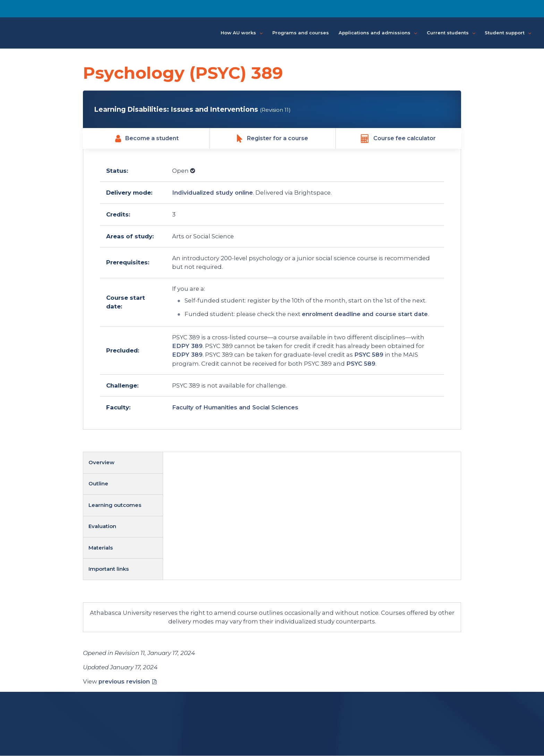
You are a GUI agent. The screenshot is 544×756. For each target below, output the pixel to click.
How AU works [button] (242, 33)
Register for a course (273, 139)
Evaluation (102, 526)
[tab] (123, 463)
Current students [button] (451, 33)
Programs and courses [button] (301, 33)
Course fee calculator (398, 139)
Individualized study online (212, 193)
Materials (101, 548)
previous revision (124, 682)
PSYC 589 (369, 355)
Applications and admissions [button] (378, 33)
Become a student (147, 139)
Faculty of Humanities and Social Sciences (235, 407)
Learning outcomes (115, 505)
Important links (109, 569)
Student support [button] (508, 33)
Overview (101, 463)
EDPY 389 (187, 346)
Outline (98, 484)
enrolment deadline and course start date (365, 314)
